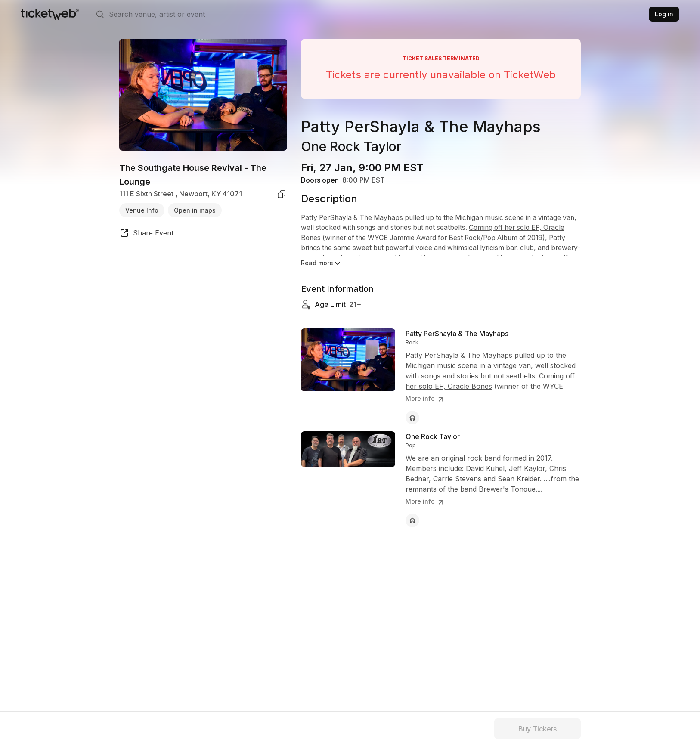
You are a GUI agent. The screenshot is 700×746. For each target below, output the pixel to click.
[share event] (146, 234)
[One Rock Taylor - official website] (412, 520)
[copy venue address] (282, 194)
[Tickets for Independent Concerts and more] (50, 14)
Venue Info (142, 210)
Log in (664, 14)
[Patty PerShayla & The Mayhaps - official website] (412, 418)
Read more (321, 263)
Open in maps (195, 210)
